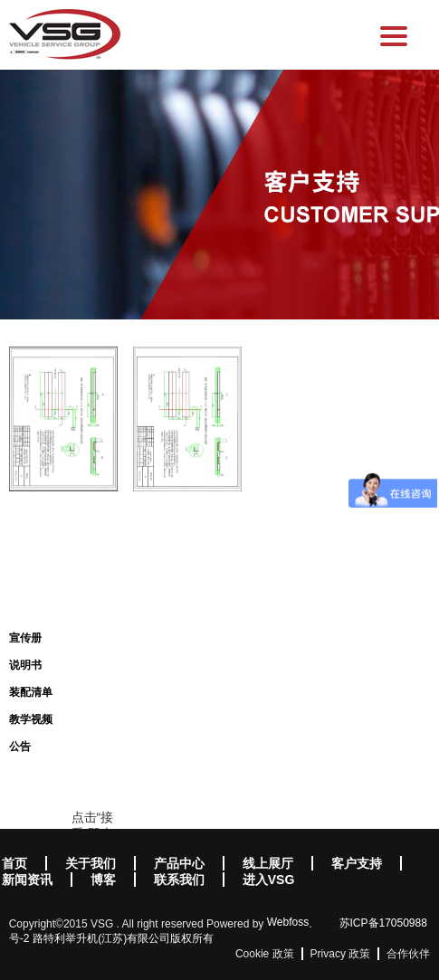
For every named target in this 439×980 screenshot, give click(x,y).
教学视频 (31, 719)
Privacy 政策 (341, 954)
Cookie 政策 (265, 954)
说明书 (25, 665)
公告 (20, 747)
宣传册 (25, 638)
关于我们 (91, 863)
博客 (103, 880)
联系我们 (179, 880)
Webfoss (288, 922)
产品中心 (179, 863)
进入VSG (269, 880)
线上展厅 (268, 863)
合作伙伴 (408, 954)
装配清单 (31, 692)
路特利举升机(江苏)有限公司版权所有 (123, 938)
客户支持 (357, 863)
